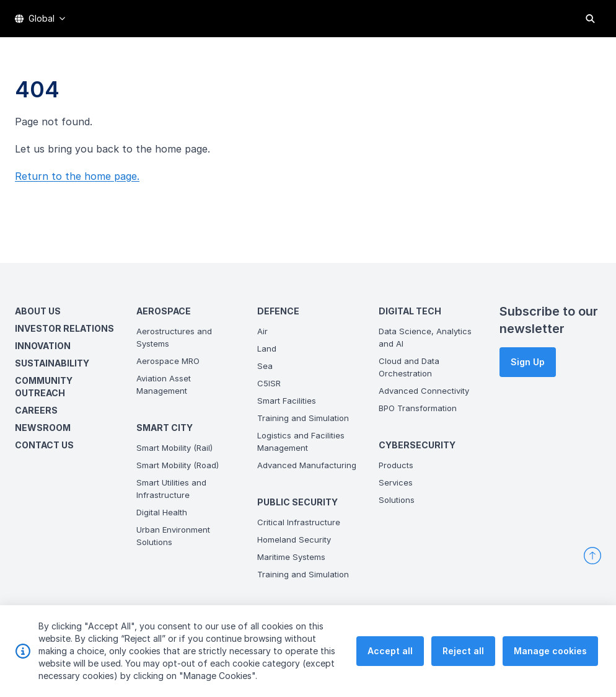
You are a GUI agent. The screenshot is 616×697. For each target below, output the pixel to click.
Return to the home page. (77, 176)
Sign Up (528, 362)
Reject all (463, 651)
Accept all (390, 651)
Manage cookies (550, 651)
